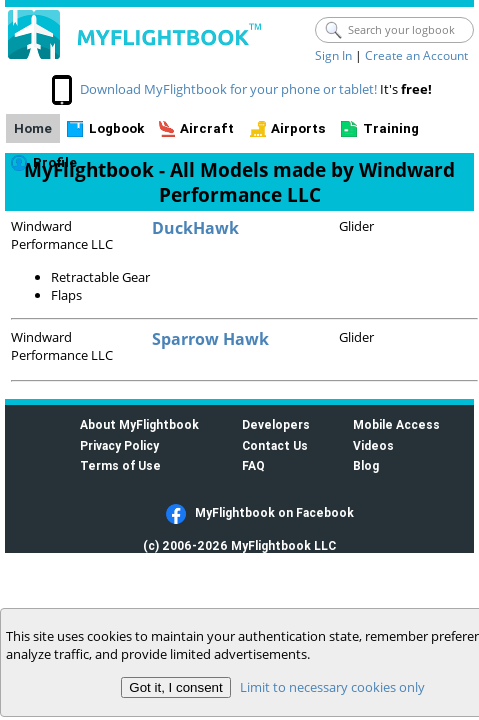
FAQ (253, 465)
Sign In (333, 55)
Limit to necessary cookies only (332, 687)
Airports (298, 128)
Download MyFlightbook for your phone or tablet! (228, 89)
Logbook (116, 128)
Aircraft (207, 128)
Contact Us (275, 445)
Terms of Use (120, 465)
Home (33, 128)
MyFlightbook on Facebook (274, 512)
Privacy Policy (119, 445)
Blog (366, 465)
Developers (276, 424)
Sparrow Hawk (210, 339)
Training (391, 128)
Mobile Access (396, 424)
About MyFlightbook (139, 424)
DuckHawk (195, 228)
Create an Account (416, 55)
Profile (55, 162)
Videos (373, 445)
